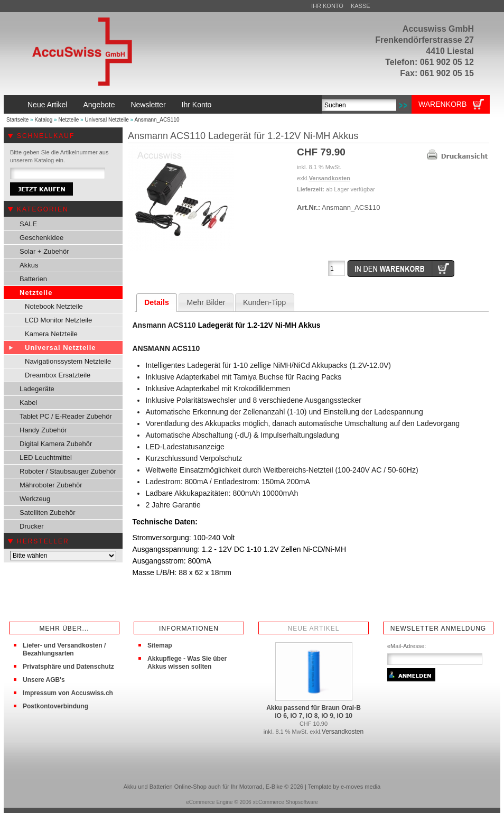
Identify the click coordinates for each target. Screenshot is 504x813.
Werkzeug (35, 499)
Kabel (28, 403)
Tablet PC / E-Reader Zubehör (66, 416)
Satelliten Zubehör (48, 512)
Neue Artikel (47, 105)
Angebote (99, 105)
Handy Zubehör (43, 430)
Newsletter (148, 105)
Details (157, 302)
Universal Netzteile (106, 120)
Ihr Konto (327, 6)
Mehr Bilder (206, 302)
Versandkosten (330, 178)
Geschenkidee (41, 238)
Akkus (29, 265)
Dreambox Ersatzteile (58, 375)
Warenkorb (442, 104)
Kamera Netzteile (51, 334)
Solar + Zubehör (44, 251)
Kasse (361, 6)
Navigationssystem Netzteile (68, 361)
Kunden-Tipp (264, 302)
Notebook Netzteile (54, 306)
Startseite (17, 120)
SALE (28, 224)
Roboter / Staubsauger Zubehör (68, 471)
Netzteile (68, 120)
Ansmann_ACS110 (157, 120)
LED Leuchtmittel (46, 458)
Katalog (43, 120)
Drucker (32, 526)
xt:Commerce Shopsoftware (285, 802)
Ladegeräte (37, 389)
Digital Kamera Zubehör (56, 444)
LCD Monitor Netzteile (58, 320)
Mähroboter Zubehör (51, 485)
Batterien (33, 279)
